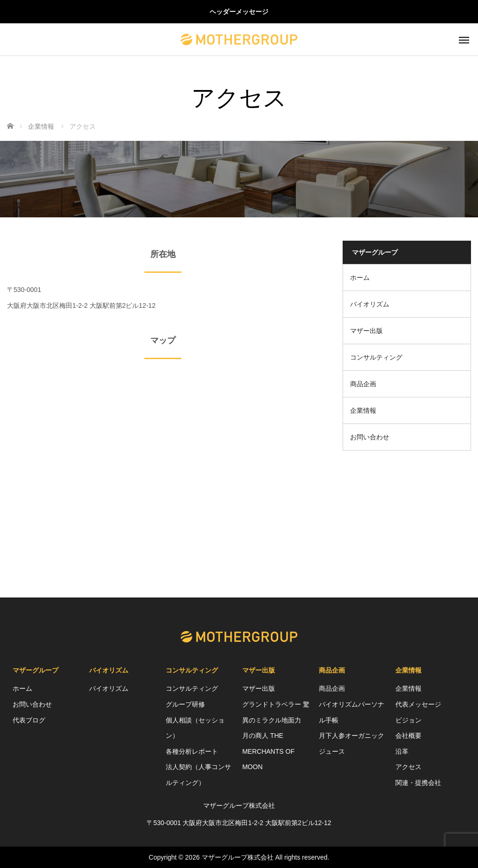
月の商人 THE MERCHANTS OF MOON (268, 751)
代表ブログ (29, 720)
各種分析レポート (192, 751)
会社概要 (408, 736)
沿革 (402, 751)
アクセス (408, 767)
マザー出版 (366, 331)
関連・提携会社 (418, 783)
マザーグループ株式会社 (238, 857)
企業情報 (363, 410)
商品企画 (363, 384)
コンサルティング (376, 357)
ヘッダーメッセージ (239, 12)
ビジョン (408, 720)
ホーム (360, 278)
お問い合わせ (370, 437)
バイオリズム (370, 304)
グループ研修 (185, 704)
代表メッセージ (418, 704)
